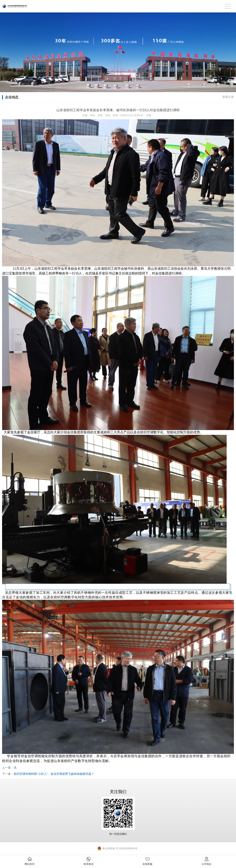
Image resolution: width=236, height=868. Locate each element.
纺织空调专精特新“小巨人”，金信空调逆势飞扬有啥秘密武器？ (54, 774)
